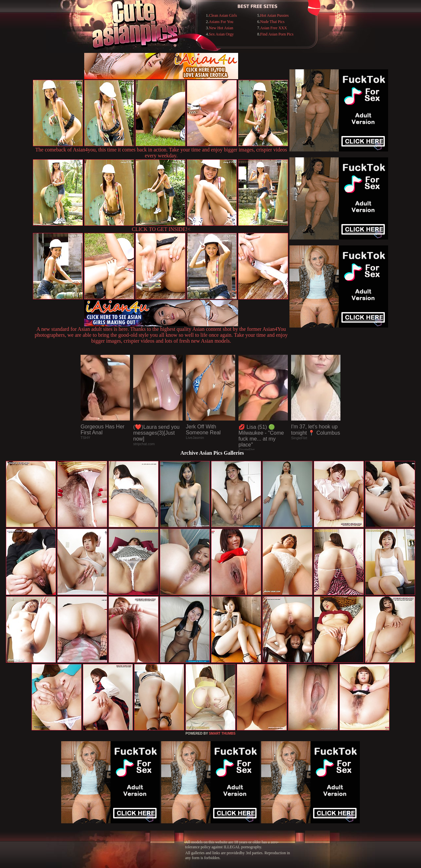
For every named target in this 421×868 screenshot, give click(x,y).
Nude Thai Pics (272, 22)
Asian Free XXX (273, 28)
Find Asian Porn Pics (277, 34)
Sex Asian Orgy (221, 34)
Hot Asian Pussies (274, 15)
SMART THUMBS (222, 733)
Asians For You (221, 22)
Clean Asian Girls (223, 15)
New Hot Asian (221, 28)
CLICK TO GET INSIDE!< (161, 229)
